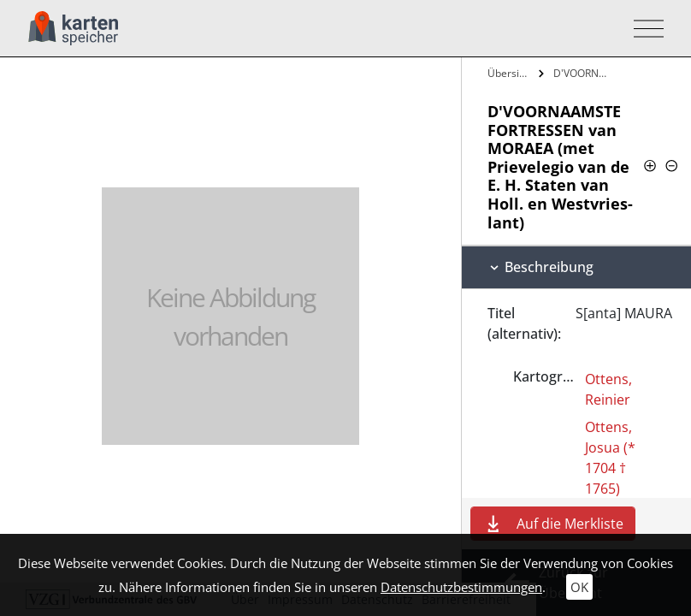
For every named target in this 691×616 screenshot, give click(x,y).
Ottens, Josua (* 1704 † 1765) (610, 458)
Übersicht (511, 73)
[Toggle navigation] (644, 29)
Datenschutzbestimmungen (461, 587)
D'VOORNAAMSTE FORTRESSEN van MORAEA (582, 73)
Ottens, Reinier (608, 389)
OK (579, 587)
